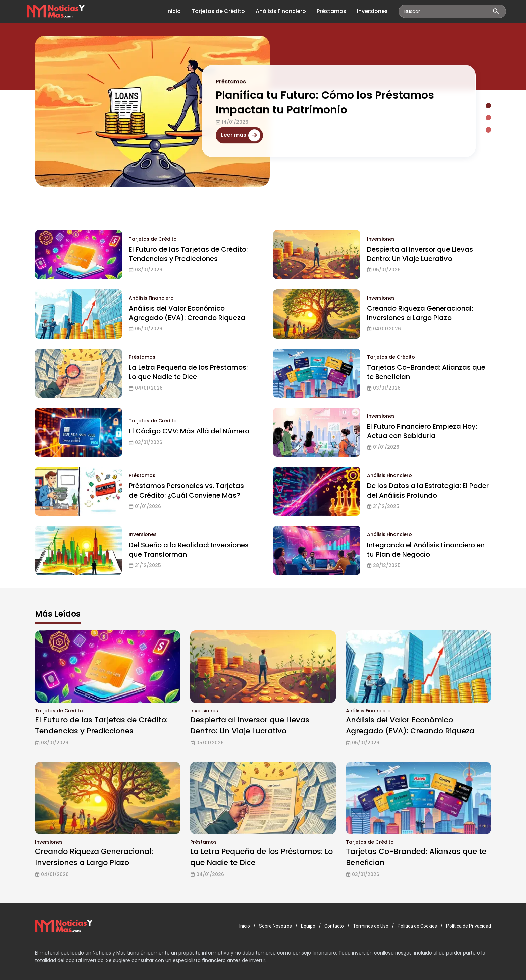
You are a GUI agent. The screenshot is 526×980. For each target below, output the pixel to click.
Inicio (174, 11)
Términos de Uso (371, 926)
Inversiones (372, 11)
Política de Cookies (417, 926)
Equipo (308, 926)
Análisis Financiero (281, 11)
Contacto (334, 926)
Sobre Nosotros (275, 926)
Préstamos (331, 11)
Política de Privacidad (469, 926)
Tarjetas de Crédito (218, 11)
